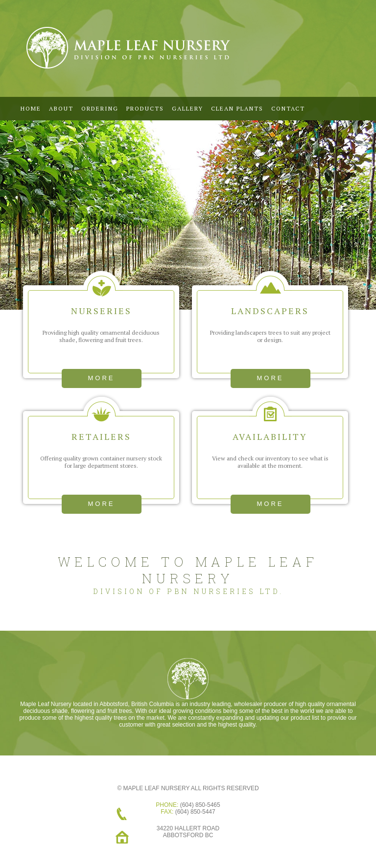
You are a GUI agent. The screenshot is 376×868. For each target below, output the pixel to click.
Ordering (100, 108)
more (102, 378)
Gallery (188, 108)
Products (145, 108)
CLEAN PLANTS (237, 108)
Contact (288, 108)
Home (31, 108)
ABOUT (61, 108)
